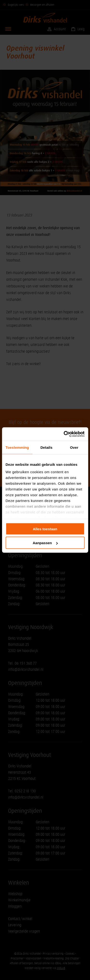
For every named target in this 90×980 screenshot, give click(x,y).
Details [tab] (46, 447)
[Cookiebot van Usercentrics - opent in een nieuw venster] (64, 434)
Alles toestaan (45, 529)
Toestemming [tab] (17, 447)
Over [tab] (74, 447)
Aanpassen (45, 543)
